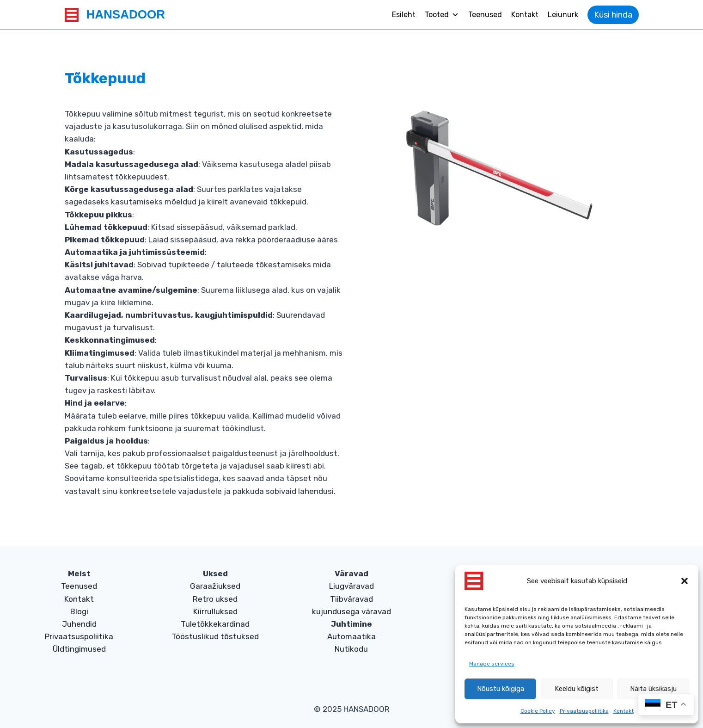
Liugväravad (351, 586)
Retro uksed (215, 599)
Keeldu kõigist (577, 689)
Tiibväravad (351, 599)
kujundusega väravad (351, 611)
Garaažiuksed (215, 586)
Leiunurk (563, 15)
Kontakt (624, 711)
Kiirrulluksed (215, 611)
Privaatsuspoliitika (584, 711)
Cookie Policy (538, 711)
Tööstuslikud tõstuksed (215, 636)
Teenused (485, 15)
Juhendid (79, 624)
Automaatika (351, 636)
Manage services (492, 664)
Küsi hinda (613, 15)
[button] (685, 581)
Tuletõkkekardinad (215, 624)
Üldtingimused (79, 649)
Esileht (404, 15)
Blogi (79, 611)
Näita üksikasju (653, 689)
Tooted (442, 15)
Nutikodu (351, 649)
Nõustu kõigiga (501, 689)
